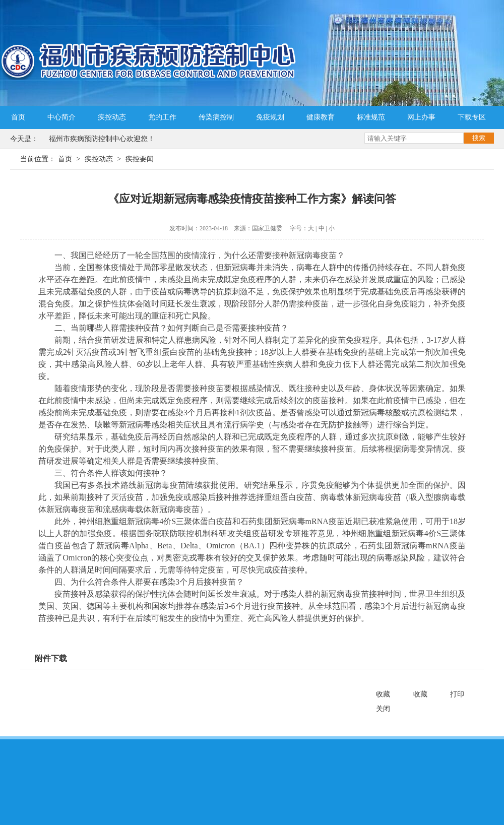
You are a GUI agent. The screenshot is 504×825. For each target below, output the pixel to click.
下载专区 (472, 117)
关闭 (383, 709)
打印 (457, 694)
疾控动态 (112, 117)
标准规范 (371, 117)
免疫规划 (270, 117)
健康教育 (321, 117)
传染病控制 (216, 117)
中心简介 (61, 117)
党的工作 (162, 117)
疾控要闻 (140, 159)
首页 (18, 117)
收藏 (383, 694)
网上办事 (421, 117)
